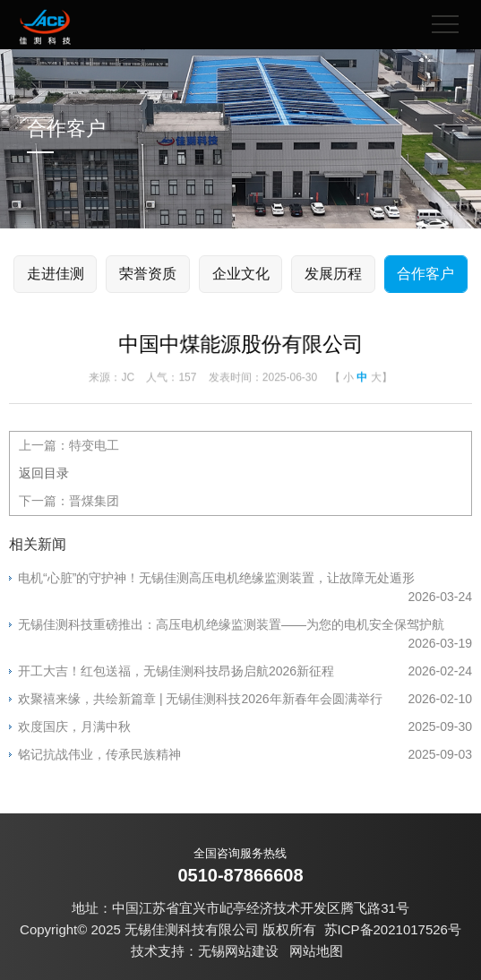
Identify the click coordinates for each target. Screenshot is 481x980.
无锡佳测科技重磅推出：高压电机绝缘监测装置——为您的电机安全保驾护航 (245, 626)
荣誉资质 (148, 274)
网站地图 (316, 951)
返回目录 (44, 473)
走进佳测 (56, 274)
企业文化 (241, 274)
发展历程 (333, 274)
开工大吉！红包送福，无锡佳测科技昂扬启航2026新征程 (245, 671)
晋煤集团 (94, 501)
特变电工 (94, 445)
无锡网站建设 (238, 951)
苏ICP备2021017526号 (393, 929)
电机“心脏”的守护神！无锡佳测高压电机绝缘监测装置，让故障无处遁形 (245, 579)
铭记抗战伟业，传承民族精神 (245, 755)
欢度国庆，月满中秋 (245, 727)
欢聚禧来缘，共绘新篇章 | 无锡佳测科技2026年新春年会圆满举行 (245, 699)
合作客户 (425, 274)
